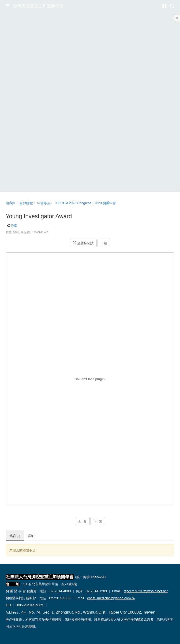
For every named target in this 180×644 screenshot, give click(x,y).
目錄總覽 (26, 203)
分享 (14, 226)
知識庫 (11, 203)
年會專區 (44, 203)
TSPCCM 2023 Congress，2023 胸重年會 (85, 203)
